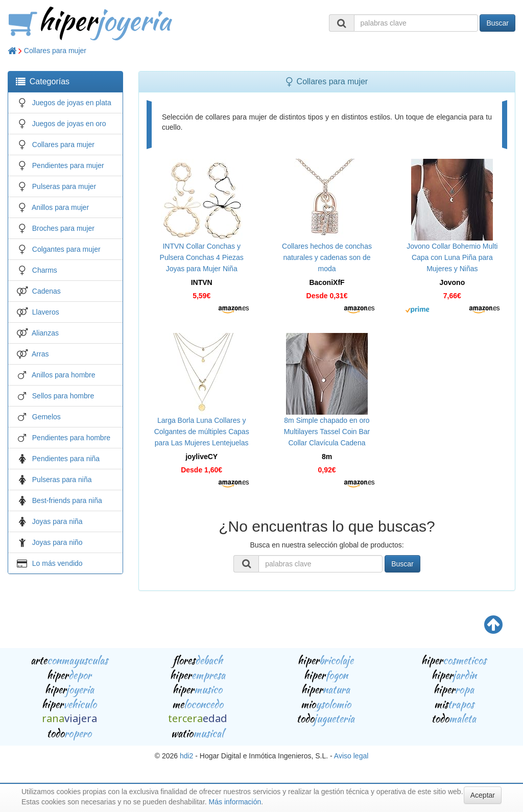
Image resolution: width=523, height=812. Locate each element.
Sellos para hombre (63, 396)
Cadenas (46, 291)
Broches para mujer (63, 228)
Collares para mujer (55, 51)
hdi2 (186, 756)
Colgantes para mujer (66, 249)
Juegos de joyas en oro (69, 124)
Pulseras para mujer (64, 186)
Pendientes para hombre (71, 438)
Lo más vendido (57, 563)
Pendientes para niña (66, 459)
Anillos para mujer (60, 207)
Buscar (497, 23)
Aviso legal (351, 756)
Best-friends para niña (67, 500)
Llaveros (46, 312)
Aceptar (483, 795)
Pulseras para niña (62, 480)
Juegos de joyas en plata (72, 103)
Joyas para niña (57, 521)
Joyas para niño (57, 542)
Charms (45, 270)
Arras (40, 354)
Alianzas (45, 333)
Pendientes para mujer (68, 165)
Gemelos (46, 417)
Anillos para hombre (64, 375)
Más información (235, 802)
